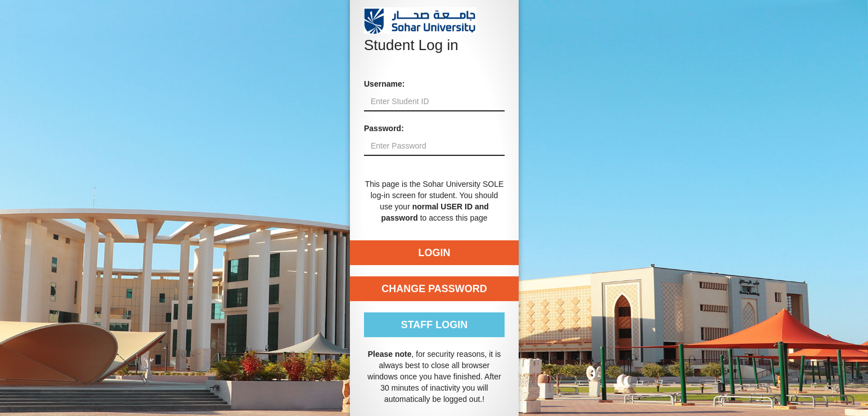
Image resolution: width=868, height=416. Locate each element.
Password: (384, 128)
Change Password (434, 289)
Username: (384, 84)
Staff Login (434, 325)
